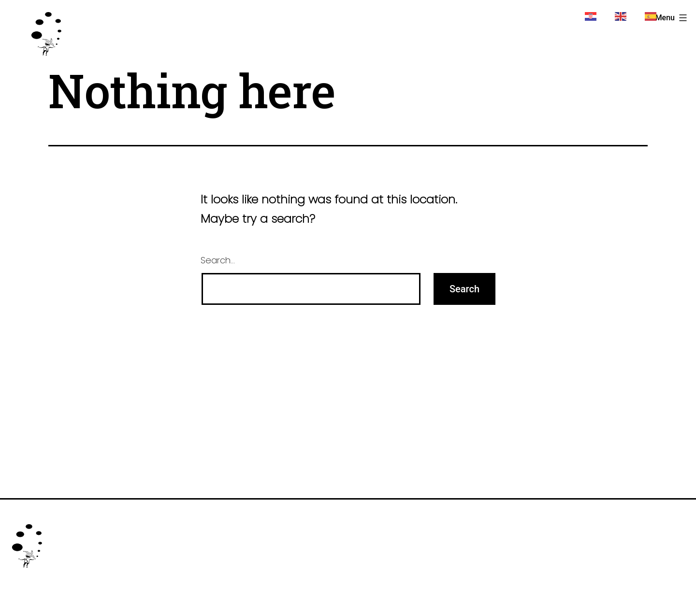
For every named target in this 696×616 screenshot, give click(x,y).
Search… (218, 260)
